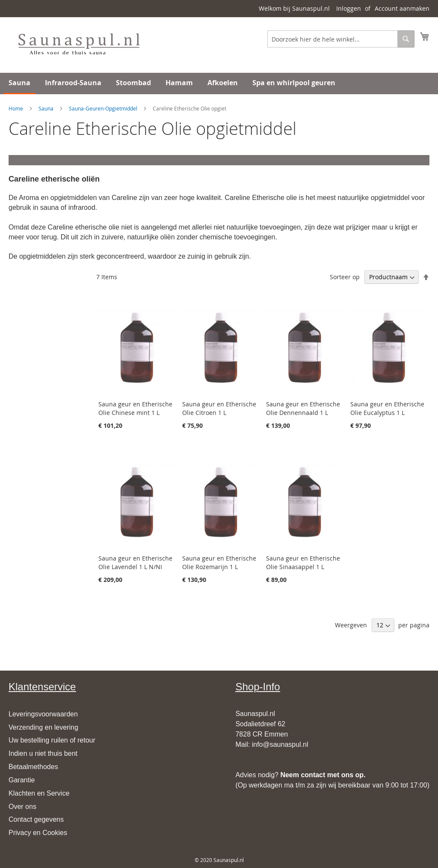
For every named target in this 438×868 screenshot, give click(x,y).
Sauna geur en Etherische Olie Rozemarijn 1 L (219, 562)
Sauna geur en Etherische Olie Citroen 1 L (219, 408)
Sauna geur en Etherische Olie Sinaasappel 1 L (303, 562)
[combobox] (341, 39)
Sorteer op (345, 277)
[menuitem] (19, 84)
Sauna (46, 108)
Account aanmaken (402, 8)
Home (16, 108)
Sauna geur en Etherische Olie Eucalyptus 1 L (387, 408)
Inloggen (349, 8)
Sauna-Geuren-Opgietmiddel (103, 108)
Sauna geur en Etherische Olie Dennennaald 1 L (303, 408)
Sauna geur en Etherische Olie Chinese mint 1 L (135, 408)
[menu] (219, 84)
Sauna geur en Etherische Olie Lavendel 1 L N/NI (135, 562)
